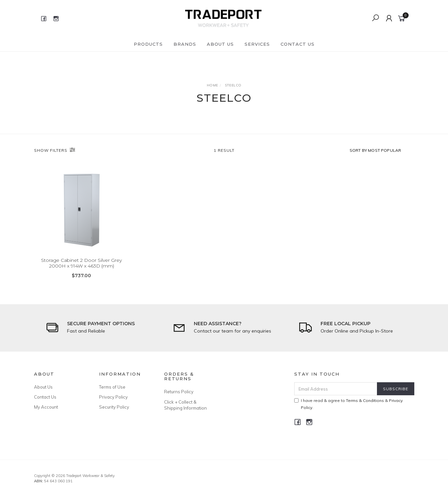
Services (257, 44)
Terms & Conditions (365, 400)
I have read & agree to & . (348, 404)
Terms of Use (112, 387)
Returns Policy (179, 392)
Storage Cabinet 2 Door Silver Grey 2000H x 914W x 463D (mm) (81, 263)
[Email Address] (336, 389)
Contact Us (298, 44)
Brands (185, 44)
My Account (46, 407)
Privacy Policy (113, 397)
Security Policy (114, 407)
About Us (220, 44)
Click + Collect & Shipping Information (185, 405)
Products (148, 44)
